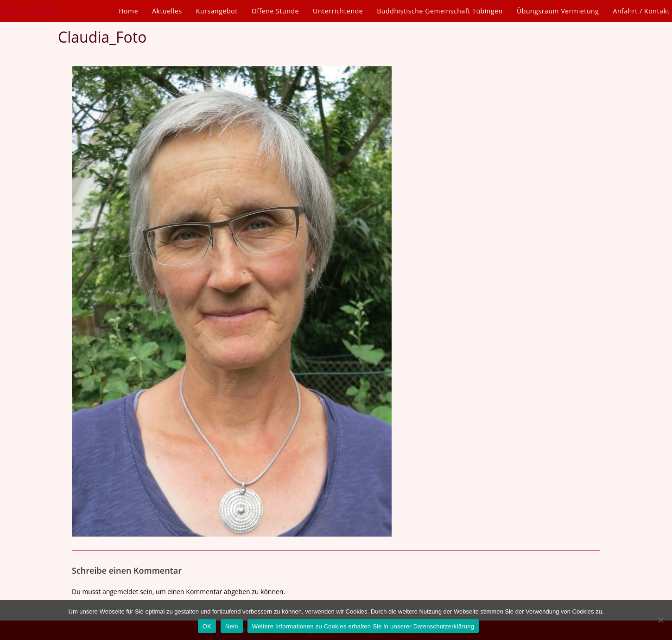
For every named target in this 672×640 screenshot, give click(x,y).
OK (207, 626)
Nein (232, 626)
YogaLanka (28, 11)
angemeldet (120, 592)
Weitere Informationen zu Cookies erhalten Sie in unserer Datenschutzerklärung (363, 626)
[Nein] (660, 620)
